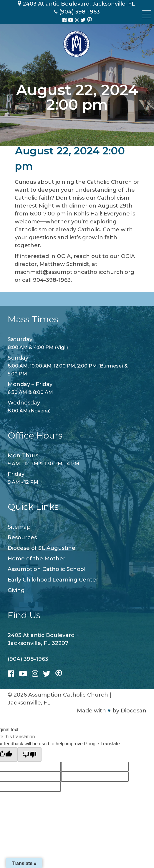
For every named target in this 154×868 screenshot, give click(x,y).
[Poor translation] (29, 755)
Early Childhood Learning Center (53, 580)
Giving (16, 590)
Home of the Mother (37, 559)
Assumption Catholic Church (68, 695)
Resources (22, 537)
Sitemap (19, 527)
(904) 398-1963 (28, 659)
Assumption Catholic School (47, 569)
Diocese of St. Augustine (42, 548)
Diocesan (134, 711)
